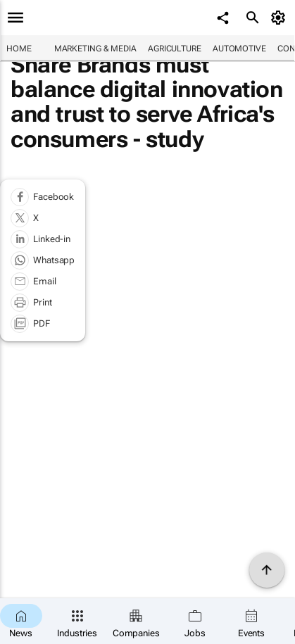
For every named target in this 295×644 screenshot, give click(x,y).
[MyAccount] (281, 18)
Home (19, 49)
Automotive (239, 49)
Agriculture (175, 49)
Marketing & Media (95, 49)
